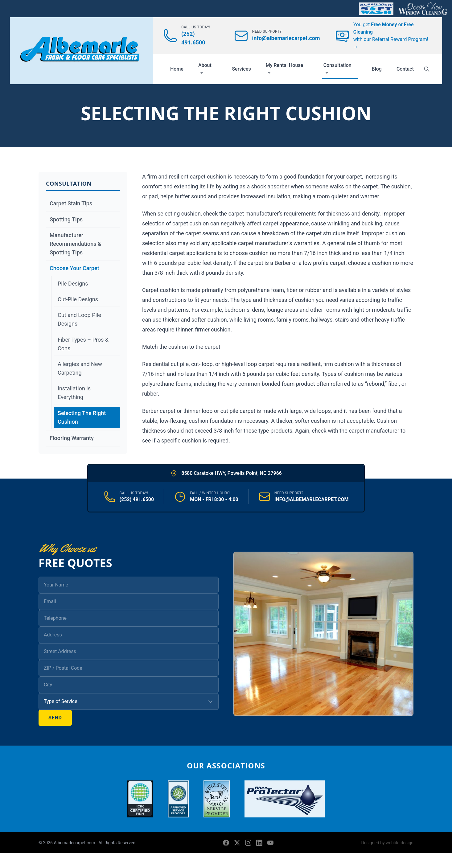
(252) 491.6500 (137, 499)
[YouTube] (270, 843)
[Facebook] (226, 843)
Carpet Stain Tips (71, 203)
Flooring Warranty (72, 438)
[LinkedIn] (259, 843)
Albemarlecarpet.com (75, 843)
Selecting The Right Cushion (82, 417)
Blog (377, 69)
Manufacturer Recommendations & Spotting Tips (76, 244)
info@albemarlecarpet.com (286, 38)
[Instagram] (248, 843)
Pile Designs (73, 284)
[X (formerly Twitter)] (237, 843)
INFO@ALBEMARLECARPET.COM (312, 499)
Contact (405, 69)
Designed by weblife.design (387, 843)
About (205, 68)
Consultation (337, 68)
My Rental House (285, 68)
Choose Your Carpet (74, 268)
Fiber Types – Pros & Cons (83, 344)
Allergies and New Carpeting (80, 368)
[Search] (427, 69)
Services (241, 69)
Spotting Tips (66, 219)
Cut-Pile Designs (78, 299)
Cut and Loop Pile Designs (79, 319)
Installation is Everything (74, 393)
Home (177, 69)
